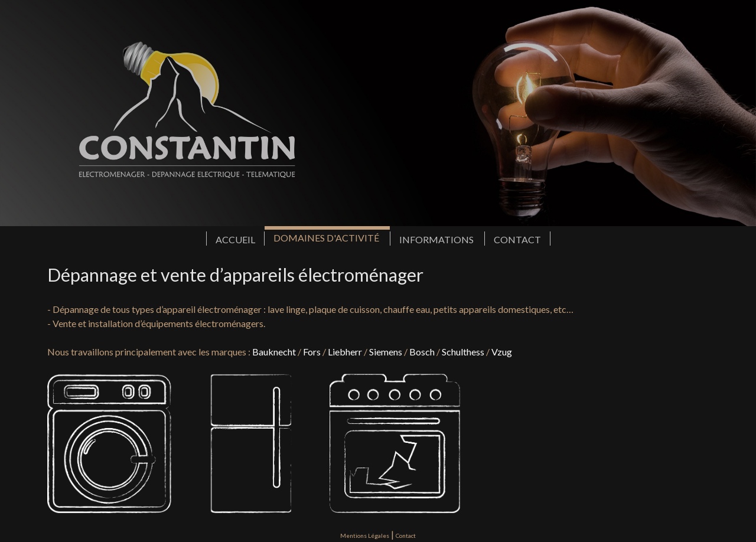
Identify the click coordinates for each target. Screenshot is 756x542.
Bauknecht (274, 352)
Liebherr (345, 352)
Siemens (386, 352)
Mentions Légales (365, 536)
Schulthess (463, 352)
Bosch (422, 352)
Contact (406, 536)
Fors (312, 352)
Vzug (502, 352)
